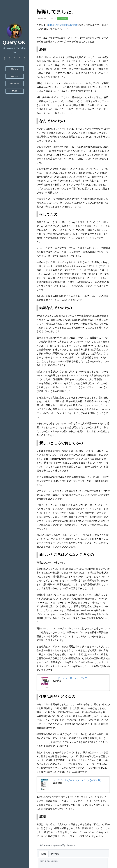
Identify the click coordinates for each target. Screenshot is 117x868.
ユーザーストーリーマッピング (70, 678)
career (62, 19)
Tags (15, 91)
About (15, 76)
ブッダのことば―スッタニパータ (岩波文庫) (77, 780)
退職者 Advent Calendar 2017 (63, 25)
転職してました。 (56, 12)
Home (15, 69)
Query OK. (15, 42)
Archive (15, 84)
